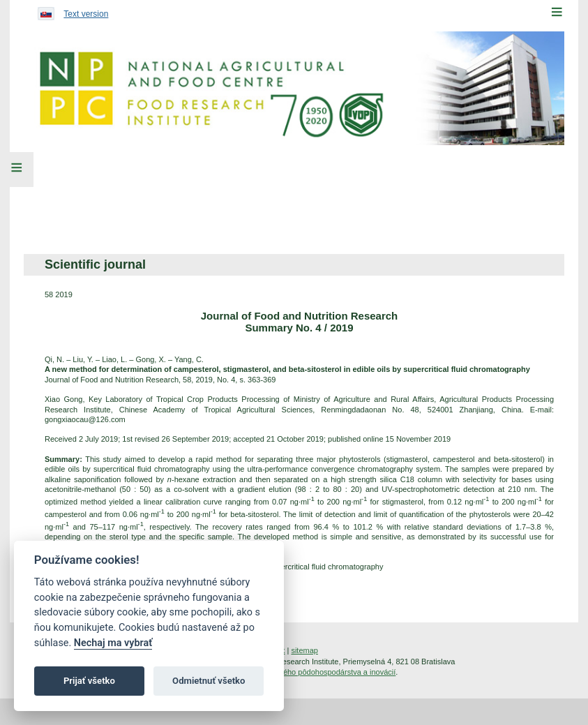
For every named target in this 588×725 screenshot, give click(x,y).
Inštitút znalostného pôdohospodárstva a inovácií (312, 672)
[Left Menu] (17, 170)
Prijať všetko (89, 681)
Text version (86, 14)
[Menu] (557, 12)
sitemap (304, 650)
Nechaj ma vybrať (113, 643)
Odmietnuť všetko (209, 681)
